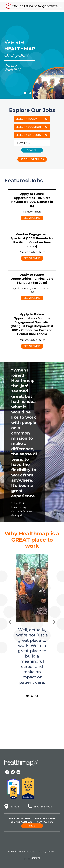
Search (32, 150)
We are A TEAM (34, 7)
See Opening (32, 218)
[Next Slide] (54, 622)
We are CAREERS (15, 7)
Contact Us (45, 822)
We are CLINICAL (54, 7)
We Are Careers (20, 819)
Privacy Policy (46, 852)
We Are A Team (45, 819)
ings (32, 826)
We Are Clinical (22, 822)
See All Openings (32, 159)
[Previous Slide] (10, 622)
